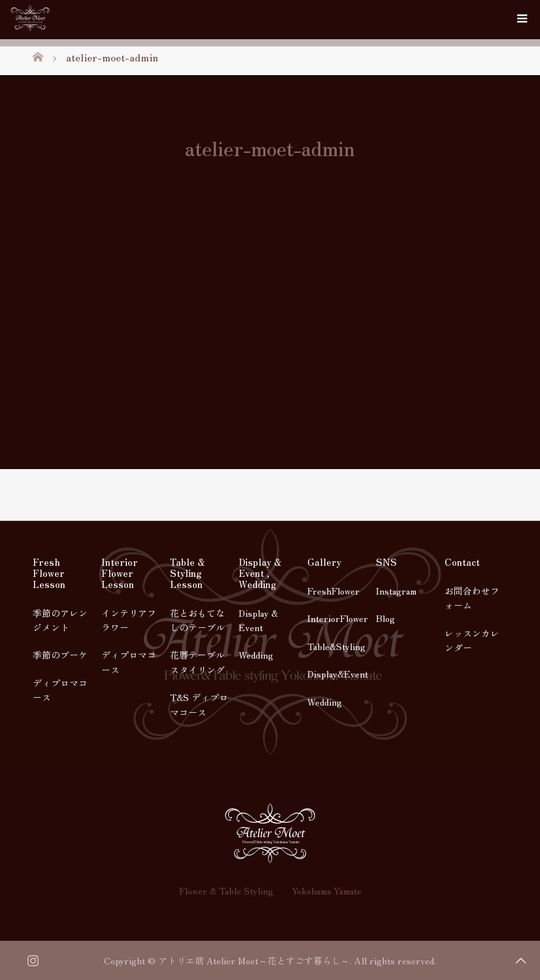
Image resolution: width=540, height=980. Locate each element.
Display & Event (258, 620)
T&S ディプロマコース (199, 704)
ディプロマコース (60, 690)
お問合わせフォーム (472, 598)
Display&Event (338, 674)
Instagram (396, 591)
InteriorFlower (338, 618)
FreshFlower (333, 591)
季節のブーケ (60, 655)
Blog (385, 618)
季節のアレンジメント (60, 620)
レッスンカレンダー (472, 640)
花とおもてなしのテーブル (197, 620)
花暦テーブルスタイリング (197, 662)
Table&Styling (336, 646)
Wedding (256, 655)
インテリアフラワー (129, 620)
